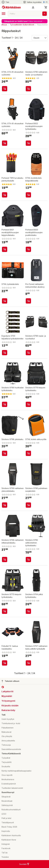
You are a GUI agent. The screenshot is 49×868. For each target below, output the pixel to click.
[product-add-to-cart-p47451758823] (28, 353)
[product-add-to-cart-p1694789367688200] (28, 249)
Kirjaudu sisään (10, 706)
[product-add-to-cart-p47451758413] (28, 505)
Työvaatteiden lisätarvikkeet (22, 25)
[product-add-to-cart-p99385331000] (5, 89)
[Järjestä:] (39, 38)
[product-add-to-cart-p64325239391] (5, 301)
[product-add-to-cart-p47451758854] (5, 505)
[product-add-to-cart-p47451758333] (5, 611)
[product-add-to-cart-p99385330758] (28, 453)
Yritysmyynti (8, 701)
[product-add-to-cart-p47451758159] (28, 404)
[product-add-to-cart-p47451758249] (5, 560)
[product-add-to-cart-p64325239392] (28, 195)
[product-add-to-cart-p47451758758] (28, 560)
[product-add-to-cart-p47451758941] (5, 453)
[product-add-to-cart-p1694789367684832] (28, 143)
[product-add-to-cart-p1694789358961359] (5, 143)
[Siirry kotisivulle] (11, 7)
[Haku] (45, 14)
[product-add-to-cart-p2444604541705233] (5, 663)
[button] (33, 7)
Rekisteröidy (8, 710)
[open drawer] (4, 14)
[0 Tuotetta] (46, 7)
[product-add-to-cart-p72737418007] (5, 195)
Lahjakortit (8, 691)
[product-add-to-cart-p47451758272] (28, 611)
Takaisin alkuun (10, 681)
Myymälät (7, 696)
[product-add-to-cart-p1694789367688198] (5, 249)
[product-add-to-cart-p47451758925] (28, 89)
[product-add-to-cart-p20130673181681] (5, 353)
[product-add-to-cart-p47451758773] (5, 404)
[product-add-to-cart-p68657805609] (28, 301)
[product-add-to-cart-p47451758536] (28, 663)
